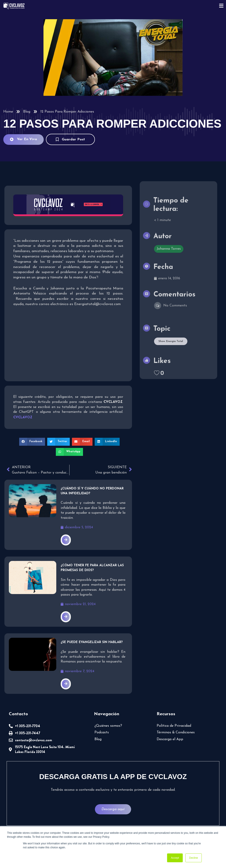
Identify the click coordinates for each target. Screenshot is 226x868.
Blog (27, 112)
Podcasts (102, 732)
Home (8, 112)
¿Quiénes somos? (108, 726)
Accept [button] (175, 858)
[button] (32, 442)
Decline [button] (194, 858)
